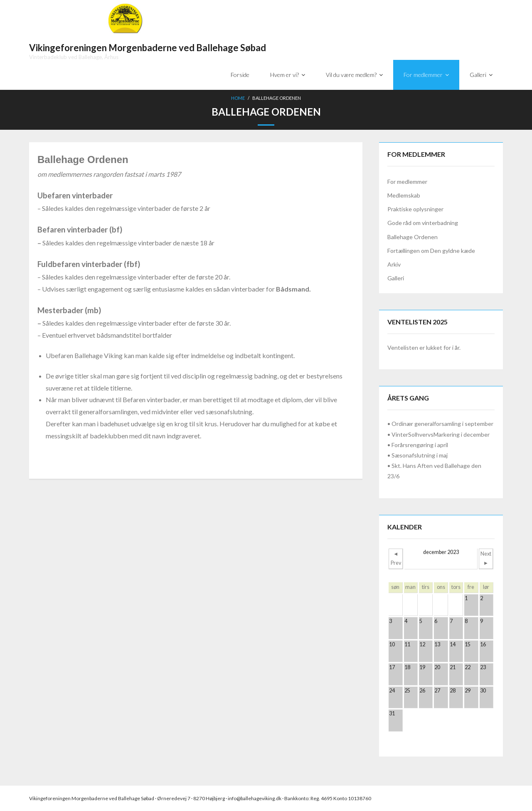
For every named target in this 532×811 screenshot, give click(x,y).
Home (238, 98)
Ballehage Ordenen (413, 237)
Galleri (396, 278)
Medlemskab (404, 195)
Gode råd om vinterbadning (423, 223)
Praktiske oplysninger (415, 209)
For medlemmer (407, 182)
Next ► (486, 559)
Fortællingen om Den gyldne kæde (431, 251)
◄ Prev (396, 559)
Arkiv (394, 264)
